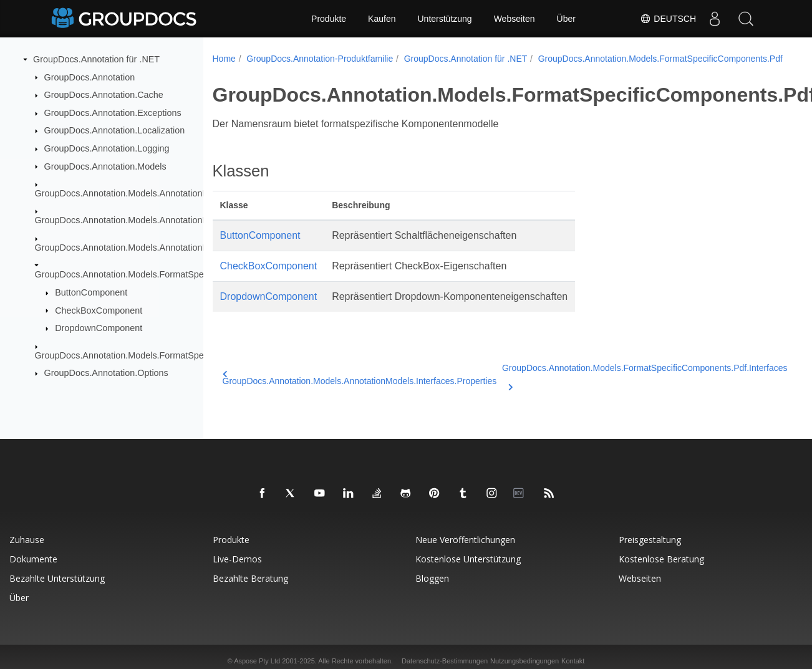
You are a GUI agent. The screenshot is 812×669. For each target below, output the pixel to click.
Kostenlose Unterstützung (468, 559)
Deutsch (668, 19)
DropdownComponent (99, 328)
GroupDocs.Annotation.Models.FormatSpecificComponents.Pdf (161, 274)
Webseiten (515, 19)
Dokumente (33, 559)
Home (224, 59)
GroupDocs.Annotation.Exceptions (113, 113)
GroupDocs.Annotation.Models (105, 166)
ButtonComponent (91, 292)
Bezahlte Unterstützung (57, 578)
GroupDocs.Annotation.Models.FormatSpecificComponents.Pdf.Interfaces (181, 355)
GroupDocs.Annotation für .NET (96, 59)
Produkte (329, 19)
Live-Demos (237, 559)
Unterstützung (444, 19)
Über (566, 19)
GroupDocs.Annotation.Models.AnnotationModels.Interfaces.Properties (176, 248)
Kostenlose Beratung (661, 559)
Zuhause (27, 540)
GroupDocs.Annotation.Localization (115, 130)
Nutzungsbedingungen (524, 661)
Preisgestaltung (650, 540)
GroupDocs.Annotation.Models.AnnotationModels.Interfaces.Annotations (179, 220)
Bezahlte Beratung (250, 578)
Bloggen (432, 578)
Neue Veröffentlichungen (465, 540)
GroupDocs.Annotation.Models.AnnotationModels (133, 193)
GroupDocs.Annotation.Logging (107, 148)
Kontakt (573, 661)
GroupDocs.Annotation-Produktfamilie (320, 59)
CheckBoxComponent (99, 310)
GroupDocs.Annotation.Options (106, 373)
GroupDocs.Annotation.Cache (104, 95)
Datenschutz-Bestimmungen (445, 661)
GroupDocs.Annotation (90, 77)
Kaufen (382, 19)
